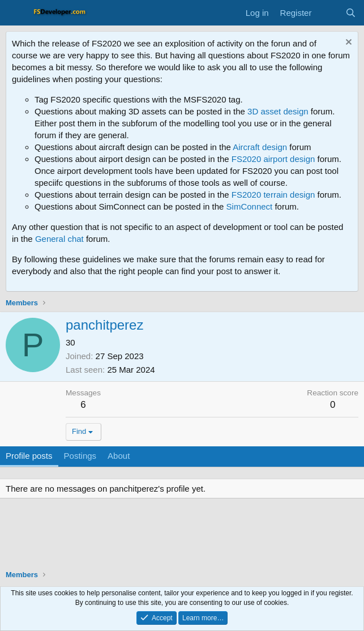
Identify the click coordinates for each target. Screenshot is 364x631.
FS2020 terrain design (273, 195)
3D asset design (278, 111)
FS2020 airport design (273, 159)
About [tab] (119, 456)
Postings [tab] (80, 456)
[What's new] (328, 13)
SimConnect (250, 206)
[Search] (351, 13)
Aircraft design (260, 147)
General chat (59, 239)
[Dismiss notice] (347, 43)
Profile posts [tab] (29, 456)
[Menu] (16, 13)
